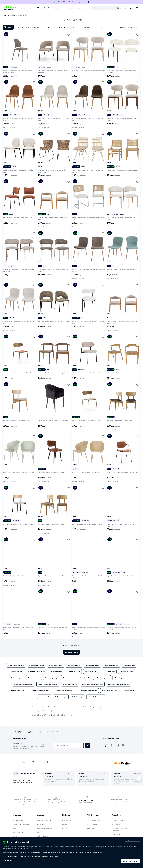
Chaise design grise (17, 678)
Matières (64, 27)
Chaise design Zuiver (74, 665)
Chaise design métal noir (110, 690)
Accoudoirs (90, 27)
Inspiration (58, 8)
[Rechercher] (105, 8)
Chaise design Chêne (16, 671)
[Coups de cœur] (131, 8)
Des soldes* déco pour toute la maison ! (119, 829)
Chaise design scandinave (16, 665)
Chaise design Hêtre (57, 671)
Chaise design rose (69, 678)
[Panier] (137, 8)
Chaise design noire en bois (17, 690)
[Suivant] (139, 779)
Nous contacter (92, 824)
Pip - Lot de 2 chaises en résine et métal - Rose (17, 576)
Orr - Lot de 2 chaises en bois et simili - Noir (119, 421)
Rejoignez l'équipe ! (19, 832)
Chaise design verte (103, 678)
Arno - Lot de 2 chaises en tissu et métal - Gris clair (18, 524)
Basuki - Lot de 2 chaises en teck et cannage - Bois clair (123, 170)
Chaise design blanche (70, 684)
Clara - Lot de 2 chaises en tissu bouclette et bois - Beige (89, 71)
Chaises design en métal (36, 665)
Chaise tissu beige (77, 697)
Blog (39, 832)
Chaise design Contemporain (36, 671)
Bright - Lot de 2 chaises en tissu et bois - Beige (120, 576)
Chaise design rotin (74, 671)
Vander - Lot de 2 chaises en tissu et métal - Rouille (18, 218)
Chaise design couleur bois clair (48, 684)
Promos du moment (119, 821)
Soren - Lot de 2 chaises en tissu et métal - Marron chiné (54, 321)
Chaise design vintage (56, 665)
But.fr (14, 828)
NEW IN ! (71, 8)
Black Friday (116, 824)
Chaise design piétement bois (123, 678)
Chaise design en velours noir (88, 690)
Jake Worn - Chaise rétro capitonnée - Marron (51, 472)
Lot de (76, 27)
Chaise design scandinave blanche (118, 684)
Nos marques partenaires (21, 824)
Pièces (45, 8)
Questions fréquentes (94, 821)
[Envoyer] (88, 745)
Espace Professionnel (44, 828)
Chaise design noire (34, 678)
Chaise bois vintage (129, 690)
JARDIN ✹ (24, 8)
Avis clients (91, 828)
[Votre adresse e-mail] (68, 745)
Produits (33, 8)
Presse (15, 836)
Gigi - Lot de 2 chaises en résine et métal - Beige (86, 472)
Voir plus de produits (72, 652)
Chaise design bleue (86, 678)
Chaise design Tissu (109, 671)
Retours (65, 824)
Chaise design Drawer (92, 665)
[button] (71, 27)
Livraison (65, 828)
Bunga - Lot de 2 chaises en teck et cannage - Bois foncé (54, 373)
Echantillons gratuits (44, 821)
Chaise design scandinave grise (64, 690)
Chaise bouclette (44, 697)
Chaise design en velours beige (40, 690)
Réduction (37, 27)
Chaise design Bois (129, 665)
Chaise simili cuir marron (96, 697)
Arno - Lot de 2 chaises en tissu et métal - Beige (86, 421)
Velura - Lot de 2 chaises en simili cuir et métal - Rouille (123, 472)
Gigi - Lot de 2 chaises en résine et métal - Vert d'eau (19, 472)
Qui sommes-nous (19, 821)
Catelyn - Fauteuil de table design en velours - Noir (53, 421)
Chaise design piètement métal (24, 684)
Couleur (51, 27)
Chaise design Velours (127, 671)
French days (21, 27)
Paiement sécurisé (68, 821)
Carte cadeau (42, 824)
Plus (100, 27)
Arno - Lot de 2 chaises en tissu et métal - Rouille (18, 373)
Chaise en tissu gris (61, 697)
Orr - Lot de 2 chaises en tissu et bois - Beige (16, 421)
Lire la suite (35, 719)
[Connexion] (125, 8)
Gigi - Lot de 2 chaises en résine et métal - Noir (51, 576)
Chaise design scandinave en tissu (92, 684)
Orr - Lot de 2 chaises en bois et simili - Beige (51, 524)
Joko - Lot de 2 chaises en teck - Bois (117, 373)
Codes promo (117, 834)
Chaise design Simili (91, 671)
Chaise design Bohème (111, 665)
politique (51, 857)
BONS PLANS (81, 8)
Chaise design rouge (51, 678)
